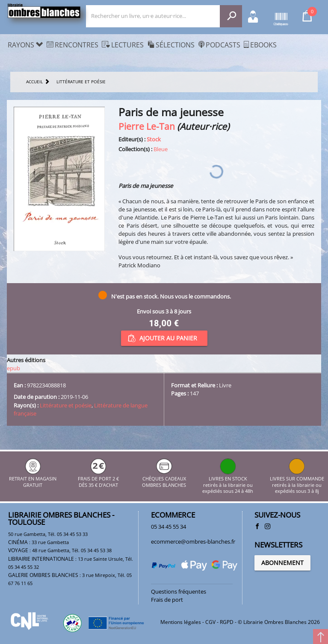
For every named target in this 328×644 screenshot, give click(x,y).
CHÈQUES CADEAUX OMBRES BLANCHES (164, 479)
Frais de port (167, 600)
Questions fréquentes (179, 591)
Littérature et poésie (66, 405)
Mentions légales (181, 622)
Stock (154, 139)
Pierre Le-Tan (147, 126)
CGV (210, 622)
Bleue (161, 149)
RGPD (227, 622)
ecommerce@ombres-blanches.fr (193, 542)
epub (13, 368)
